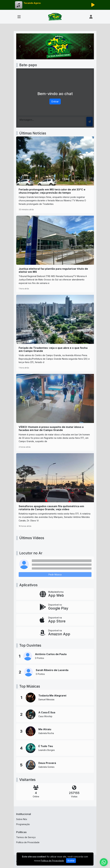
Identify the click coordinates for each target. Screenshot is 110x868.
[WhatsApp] (104, 862)
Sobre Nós (22, 819)
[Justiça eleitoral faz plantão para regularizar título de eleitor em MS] (55, 254)
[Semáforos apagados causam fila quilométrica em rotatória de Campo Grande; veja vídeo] (55, 491)
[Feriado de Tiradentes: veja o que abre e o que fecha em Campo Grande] (55, 333)
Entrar (55, 101)
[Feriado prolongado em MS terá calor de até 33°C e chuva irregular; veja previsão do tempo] (55, 175)
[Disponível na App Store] (55, 620)
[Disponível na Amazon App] (55, 633)
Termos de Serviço (26, 837)
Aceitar (71, 861)
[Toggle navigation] (19, 17)
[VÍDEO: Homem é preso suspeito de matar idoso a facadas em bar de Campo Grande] (55, 412)
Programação (23, 824)
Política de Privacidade (28, 842)
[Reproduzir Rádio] (93, 5)
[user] (91, 17)
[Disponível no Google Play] (55, 607)
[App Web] (55, 594)
